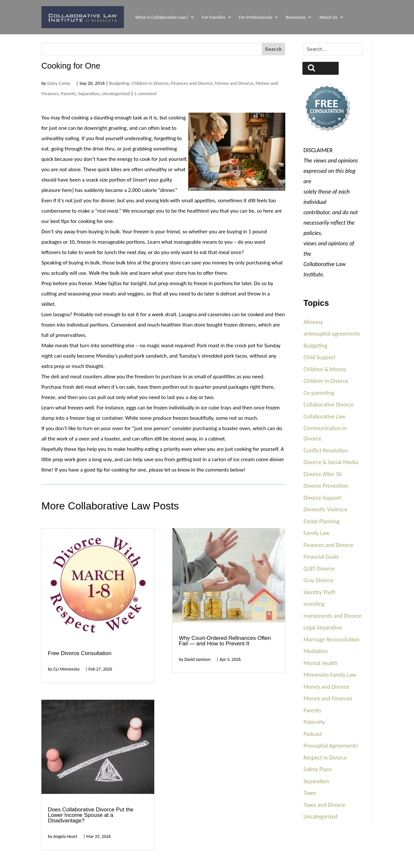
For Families (214, 17)
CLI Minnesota (66, 669)
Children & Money (325, 369)
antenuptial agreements (332, 334)
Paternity (314, 722)
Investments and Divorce (332, 616)
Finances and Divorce (192, 83)
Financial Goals (321, 557)
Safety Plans (318, 769)
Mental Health (320, 663)
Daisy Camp (59, 83)
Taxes (310, 793)
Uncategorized (116, 94)
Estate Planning (321, 521)
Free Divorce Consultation (80, 653)
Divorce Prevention (326, 486)
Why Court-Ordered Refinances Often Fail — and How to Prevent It (225, 641)
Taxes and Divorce (324, 805)
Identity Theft (319, 592)
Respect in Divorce (325, 758)
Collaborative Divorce (329, 405)
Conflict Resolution (326, 451)
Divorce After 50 (322, 474)
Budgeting (119, 83)
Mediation (316, 651)
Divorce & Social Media (331, 462)
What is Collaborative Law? (162, 17)
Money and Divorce (234, 83)
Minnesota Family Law (330, 675)
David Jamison (197, 659)
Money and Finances (328, 698)
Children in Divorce (150, 83)
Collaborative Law (324, 417)
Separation (89, 94)
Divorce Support (322, 498)
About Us (328, 17)
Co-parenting (319, 393)
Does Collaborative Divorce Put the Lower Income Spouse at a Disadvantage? (91, 815)
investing (314, 604)
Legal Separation (323, 628)
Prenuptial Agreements (331, 746)
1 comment (145, 94)
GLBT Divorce (319, 569)
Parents (68, 94)
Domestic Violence (325, 509)
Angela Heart (65, 836)
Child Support (319, 357)
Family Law (316, 533)
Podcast (313, 734)
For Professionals (256, 17)
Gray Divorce (318, 580)
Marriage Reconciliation (331, 640)
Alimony (313, 322)
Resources (296, 17)
